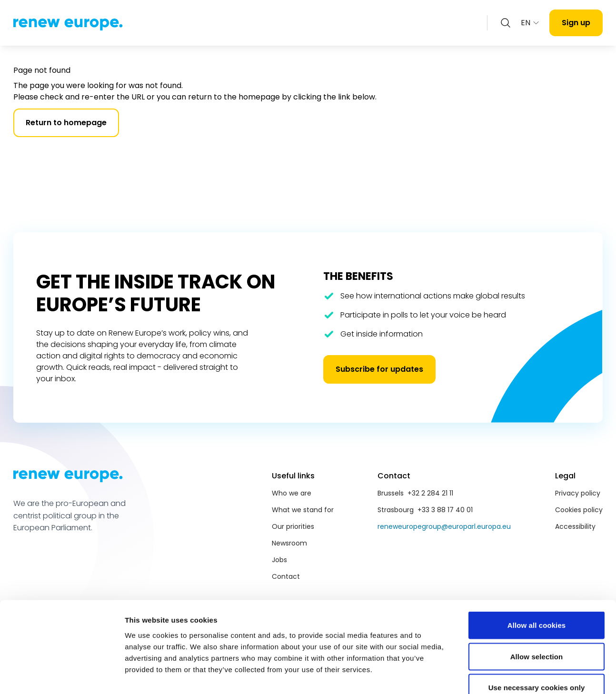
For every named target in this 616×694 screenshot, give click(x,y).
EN (530, 23)
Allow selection (537, 600)
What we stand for (303, 510)
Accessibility (575, 526)
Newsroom (289, 543)
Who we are (292, 493)
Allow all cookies (537, 569)
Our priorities (293, 526)
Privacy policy (578, 493)
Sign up (576, 23)
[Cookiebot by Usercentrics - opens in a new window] (62, 675)
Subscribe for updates (379, 369)
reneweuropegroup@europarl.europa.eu (444, 526)
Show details (500, 675)
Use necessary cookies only (537, 631)
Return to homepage (66, 123)
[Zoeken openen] (506, 23)
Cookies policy (579, 510)
